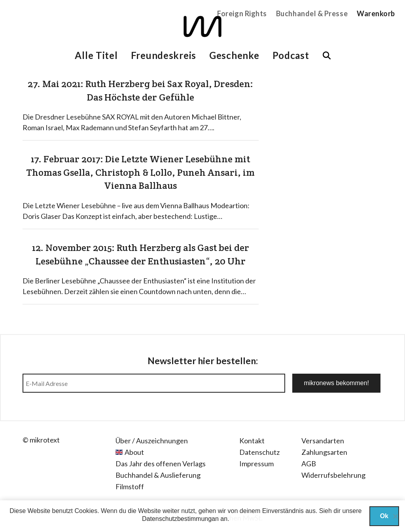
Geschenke (234, 55)
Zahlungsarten (324, 452)
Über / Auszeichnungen (152, 441)
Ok (384, 516)
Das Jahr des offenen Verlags (161, 464)
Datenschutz (259, 452)
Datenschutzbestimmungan (180, 519)
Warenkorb (376, 13)
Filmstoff (130, 486)
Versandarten (323, 441)
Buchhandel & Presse (312, 13)
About (134, 452)
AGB (309, 464)
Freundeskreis (164, 55)
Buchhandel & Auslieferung (158, 475)
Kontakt (252, 441)
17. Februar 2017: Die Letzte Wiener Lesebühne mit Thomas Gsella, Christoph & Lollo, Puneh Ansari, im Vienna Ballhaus (140, 172)
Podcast (291, 55)
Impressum (256, 464)
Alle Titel (96, 55)
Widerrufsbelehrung (333, 475)
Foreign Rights (242, 13)
